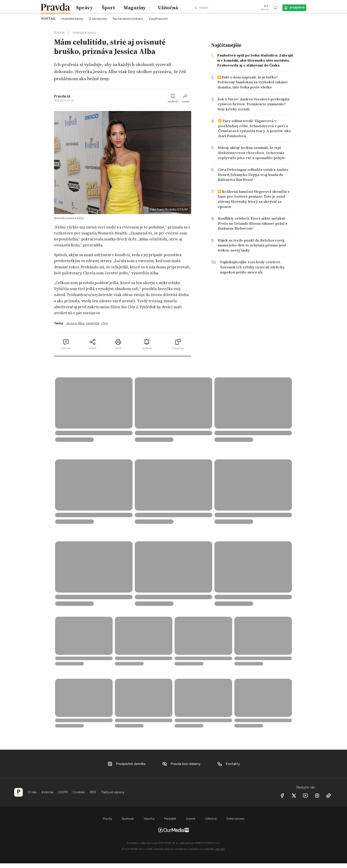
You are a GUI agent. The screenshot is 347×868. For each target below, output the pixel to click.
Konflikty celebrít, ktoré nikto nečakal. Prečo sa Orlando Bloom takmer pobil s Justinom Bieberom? (253, 223)
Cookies (79, 792)
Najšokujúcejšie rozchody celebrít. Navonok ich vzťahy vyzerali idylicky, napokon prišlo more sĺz (252, 267)
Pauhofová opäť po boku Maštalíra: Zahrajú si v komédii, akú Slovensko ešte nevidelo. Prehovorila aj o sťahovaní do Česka (255, 60)
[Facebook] (282, 796)
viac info (220, 849)
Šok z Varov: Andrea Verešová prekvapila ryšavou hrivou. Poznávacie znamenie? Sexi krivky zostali (254, 104)
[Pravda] (18, 792)
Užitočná (168, 8)
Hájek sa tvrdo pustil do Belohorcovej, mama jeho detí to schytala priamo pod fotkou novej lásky (252, 245)
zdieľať (186, 98)
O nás (32, 792)
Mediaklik (170, 819)
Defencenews (235, 819)
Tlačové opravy (113, 792)
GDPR (63, 792)
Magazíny (135, 8)
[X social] (294, 796)
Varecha (149, 819)
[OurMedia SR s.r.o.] (173, 830)
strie (105, 323)
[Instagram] (317, 796)
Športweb (128, 819)
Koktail (59, 33)
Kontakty (228, 764)
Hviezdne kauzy (84, 33)
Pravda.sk (62, 96)
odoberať (173, 98)
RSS (93, 792)
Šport (108, 8)
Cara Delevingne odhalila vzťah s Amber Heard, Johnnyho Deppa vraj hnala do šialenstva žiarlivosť (253, 175)
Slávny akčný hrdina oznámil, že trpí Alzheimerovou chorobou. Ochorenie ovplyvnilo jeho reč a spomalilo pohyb (251, 153)
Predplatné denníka (126, 764)
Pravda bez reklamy (181, 764)
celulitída (93, 323)
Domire (191, 819)
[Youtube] (306, 796)
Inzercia (47, 792)
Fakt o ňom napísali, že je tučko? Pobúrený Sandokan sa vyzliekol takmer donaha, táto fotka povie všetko (253, 82)
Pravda (107, 819)
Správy (85, 8)
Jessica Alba (75, 323)
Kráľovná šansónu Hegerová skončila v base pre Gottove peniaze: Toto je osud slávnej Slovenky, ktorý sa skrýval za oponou (254, 199)
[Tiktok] (329, 796)
